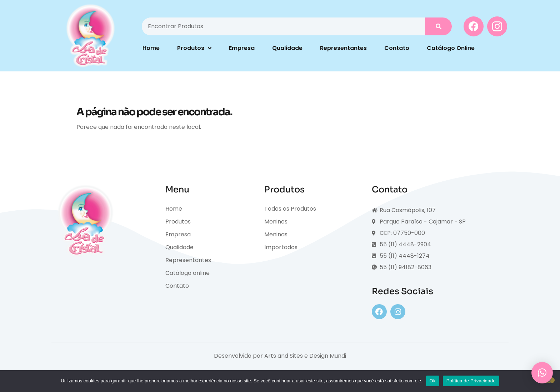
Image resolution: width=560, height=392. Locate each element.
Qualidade (287, 48)
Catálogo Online (451, 48)
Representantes (343, 48)
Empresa (242, 48)
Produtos (194, 48)
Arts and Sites (284, 356)
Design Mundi (328, 356)
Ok (433, 381)
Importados (281, 247)
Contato (397, 48)
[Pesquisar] (438, 26)
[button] (542, 373)
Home (151, 48)
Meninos (276, 222)
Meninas (276, 234)
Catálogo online (187, 273)
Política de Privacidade (471, 381)
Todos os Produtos (290, 209)
